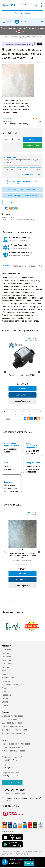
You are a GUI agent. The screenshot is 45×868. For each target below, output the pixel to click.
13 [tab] (19, 415)
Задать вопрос (12, 202)
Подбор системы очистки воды (16, 744)
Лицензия (6, 657)
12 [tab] (15, 415)
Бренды (5, 691)
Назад (7, 419)
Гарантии (6, 681)
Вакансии (6, 671)
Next (39, 372)
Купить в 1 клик (33, 146)
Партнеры (6, 660)
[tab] (22, 550)
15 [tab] (26, 415)
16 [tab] (30, 415)
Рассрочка (6, 695)
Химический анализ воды (13, 751)
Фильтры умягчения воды (13, 733)
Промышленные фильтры (14, 726)
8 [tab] (30, 411)
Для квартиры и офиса (12, 723)
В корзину (32, 139)
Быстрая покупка (23, 395)
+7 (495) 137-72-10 (10, 776)
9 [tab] (33, 411)
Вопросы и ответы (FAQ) (13, 684)
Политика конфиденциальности (18, 853)
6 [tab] (22, 411)
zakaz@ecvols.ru (12, 806)
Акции (5, 688)
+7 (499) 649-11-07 (10, 768)
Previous (5, 372)
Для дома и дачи (9, 719)
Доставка (6, 698)
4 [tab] (15, 411)
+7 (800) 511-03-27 (10, 760)
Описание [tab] (6, 266)
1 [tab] (5, 411)
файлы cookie (23, 860)
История (6, 653)
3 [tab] (12, 411)
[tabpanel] (22, 372)
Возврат (5, 705)
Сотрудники (7, 664)
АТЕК (41, 121)
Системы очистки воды (12, 716)
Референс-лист (9, 678)
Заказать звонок (22, 13)
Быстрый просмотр (22, 401)
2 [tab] (8, 411)
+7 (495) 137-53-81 (15, 790)
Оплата (5, 702)
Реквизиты (7, 674)
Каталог (23, 22)
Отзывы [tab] (32, 266)
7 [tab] (26, 411)
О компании (7, 650)
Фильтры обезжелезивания (14, 730)
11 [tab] (40, 411)
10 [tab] (37, 411)
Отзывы (6, 667)
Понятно (29, 863)
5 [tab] (19, 411)
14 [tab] (22, 415)
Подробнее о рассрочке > (31, 175)
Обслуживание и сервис (13, 747)
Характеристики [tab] (19, 266)
